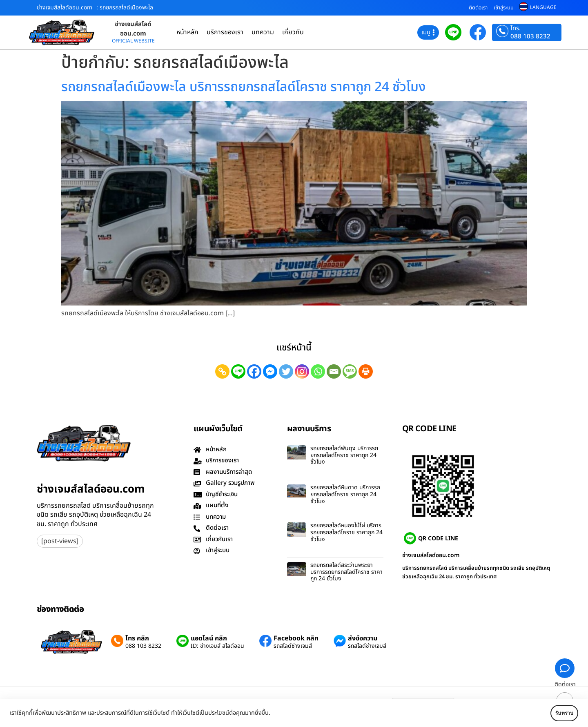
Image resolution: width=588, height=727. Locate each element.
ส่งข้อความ (363, 638)
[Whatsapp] (318, 371)
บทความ (263, 32)
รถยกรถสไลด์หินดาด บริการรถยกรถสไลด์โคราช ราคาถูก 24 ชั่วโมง (345, 494)
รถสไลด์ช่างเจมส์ (293, 646)
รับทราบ (554, 713)
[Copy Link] (222, 371)
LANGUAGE (543, 7)
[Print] (366, 371)
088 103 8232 (530, 37)
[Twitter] (286, 371)
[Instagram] (302, 371)
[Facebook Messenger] (270, 371)
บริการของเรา (225, 32)
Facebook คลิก (296, 638)
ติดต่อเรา (478, 8)
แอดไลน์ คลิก (209, 638)
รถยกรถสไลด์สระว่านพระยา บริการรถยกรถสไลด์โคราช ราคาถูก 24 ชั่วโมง (346, 572)
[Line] (238, 371)
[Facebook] (254, 371)
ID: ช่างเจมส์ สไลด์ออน (217, 646)
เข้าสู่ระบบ (504, 8)
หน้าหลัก (187, 32)
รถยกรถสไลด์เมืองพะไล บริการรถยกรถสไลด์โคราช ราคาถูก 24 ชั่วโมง (244, 87)
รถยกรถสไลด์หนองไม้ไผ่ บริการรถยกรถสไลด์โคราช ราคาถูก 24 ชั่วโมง (346, 532)
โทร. (516, 29)
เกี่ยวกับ (293, 32)
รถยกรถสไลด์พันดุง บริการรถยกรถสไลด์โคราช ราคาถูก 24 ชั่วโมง (344, 455)
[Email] (334, 371)
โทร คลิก (137, 638)
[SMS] (350, 371)
